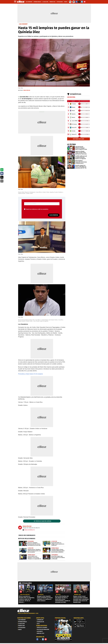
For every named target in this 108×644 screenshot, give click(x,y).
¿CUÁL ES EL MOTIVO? (25, 595)
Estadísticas (76, 94)
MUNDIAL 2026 (77, 595)
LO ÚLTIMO (71, 144)
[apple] (82, 625)
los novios (41, 595)
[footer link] (54, 614)
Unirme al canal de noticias (43, 521)
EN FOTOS (58, 595)
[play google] (82, 621)
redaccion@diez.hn (29, 530)
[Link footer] (23, 611)
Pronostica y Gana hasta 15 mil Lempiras (30, 374)
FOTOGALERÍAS (27, 583)
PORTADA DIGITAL (60, 618)
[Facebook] (37, 639)
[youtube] (46, 639)
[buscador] (70, 2)
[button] (2, 170)
